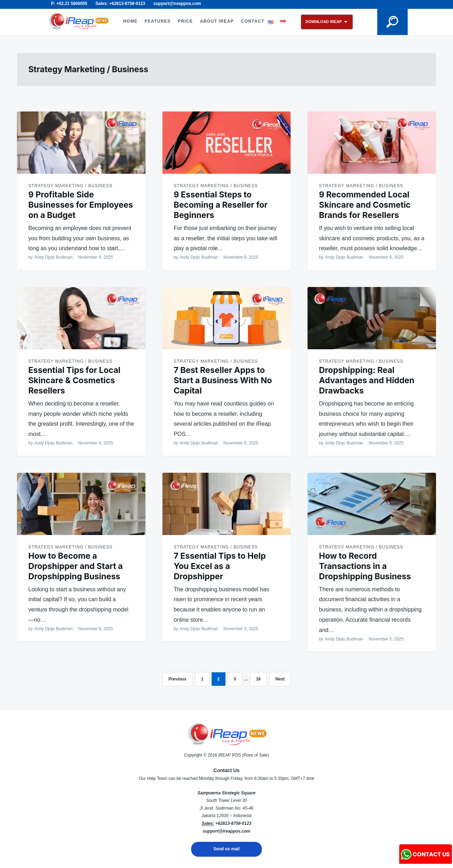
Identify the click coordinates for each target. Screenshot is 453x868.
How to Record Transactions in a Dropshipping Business (365, 566)
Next (280, 679)
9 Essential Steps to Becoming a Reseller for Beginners (221, 205)
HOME (130, 21)
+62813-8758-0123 (233, 823)
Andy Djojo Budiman (54, 257)
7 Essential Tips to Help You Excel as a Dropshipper (220, 566)
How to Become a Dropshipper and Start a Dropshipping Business (76, 566)
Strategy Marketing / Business (70, 186)
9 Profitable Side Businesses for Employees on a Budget (81, 205)
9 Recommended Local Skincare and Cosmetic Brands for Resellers (365, 205)
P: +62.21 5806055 (69, 4)
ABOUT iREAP (217, 21)
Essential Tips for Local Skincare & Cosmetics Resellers (74, 380)
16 (258, 679)
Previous (177, 679)
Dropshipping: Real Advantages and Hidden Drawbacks (366, 380)
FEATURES (158, 21)
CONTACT (253, 21)
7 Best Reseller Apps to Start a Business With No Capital (223, 380)
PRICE (185, 21)
